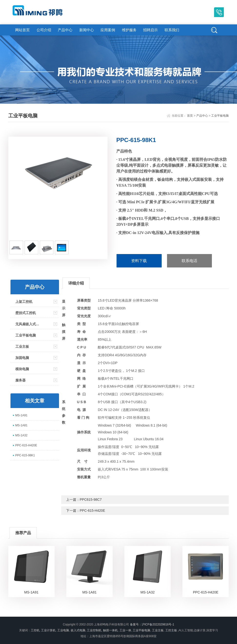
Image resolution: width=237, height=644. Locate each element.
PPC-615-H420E (26, 445)
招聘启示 (150, 30)
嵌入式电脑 (78, 630)
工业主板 (22, 347)
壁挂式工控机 (26, 313)
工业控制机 (94, 630)
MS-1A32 (21, 435)
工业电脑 (63, 630)
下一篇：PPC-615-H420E (86, 511)
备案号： (136, 624)
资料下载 (139, 261)
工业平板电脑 (220, 116)
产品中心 (65, 30)
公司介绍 (44, 30)
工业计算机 (48, 630)
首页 (190, 116)
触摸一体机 (110, 630)
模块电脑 (22, 369)
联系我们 (172, 30)
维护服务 (129, 30)
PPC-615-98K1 (25, 455)
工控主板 (171, 630)
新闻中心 (87, 30)
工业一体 (125, 630)
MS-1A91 (21, 415)
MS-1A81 (21, 425)
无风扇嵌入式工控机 (28, 324)
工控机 (35, 630)
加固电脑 (22, 358)
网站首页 (22, 30)
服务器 (20, 380)
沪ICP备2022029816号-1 (158, 624)
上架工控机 (24, 302)
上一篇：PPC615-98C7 (84, 500)
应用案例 (108, 30)
